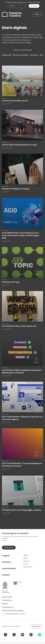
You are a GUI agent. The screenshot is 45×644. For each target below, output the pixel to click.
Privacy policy (7, 597)
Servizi (26, 555)
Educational (28, 567)
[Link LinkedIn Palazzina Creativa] (31, 635)
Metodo (26, 561)
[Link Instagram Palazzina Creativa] (14, 635)
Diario (25, 558)
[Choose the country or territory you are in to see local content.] (17, 6)
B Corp (26, 564)
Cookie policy (7, 600)
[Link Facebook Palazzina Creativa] (6, 635)
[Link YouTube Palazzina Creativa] (22, 635)
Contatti (6, 575)
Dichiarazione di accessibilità (13, 610)
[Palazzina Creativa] (12, 14)
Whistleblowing (8, 607)
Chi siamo (6, 562)
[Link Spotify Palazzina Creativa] (39, 635)
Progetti (6, 556)
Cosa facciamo (9, 568)
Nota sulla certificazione (6, 592)
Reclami (5, 604)
